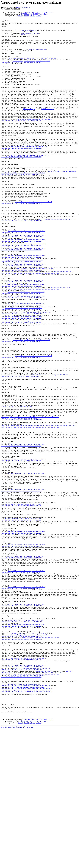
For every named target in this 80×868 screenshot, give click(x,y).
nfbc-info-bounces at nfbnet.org (25, 33)
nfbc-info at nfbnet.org (30, 36)
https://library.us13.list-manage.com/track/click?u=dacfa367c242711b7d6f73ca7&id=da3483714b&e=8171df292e (23, 565)
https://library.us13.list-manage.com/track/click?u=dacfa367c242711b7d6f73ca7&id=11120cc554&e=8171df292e (23, 285)
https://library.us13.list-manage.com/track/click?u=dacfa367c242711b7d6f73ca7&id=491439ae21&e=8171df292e (22, 741)
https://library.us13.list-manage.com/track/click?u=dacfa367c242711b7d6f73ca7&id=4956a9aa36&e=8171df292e (22, 309)
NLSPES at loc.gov (29, 127)
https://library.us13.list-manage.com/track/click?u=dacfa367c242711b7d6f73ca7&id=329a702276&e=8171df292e (24, 173)
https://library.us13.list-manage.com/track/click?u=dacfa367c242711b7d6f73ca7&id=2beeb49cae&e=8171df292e (23, 314)
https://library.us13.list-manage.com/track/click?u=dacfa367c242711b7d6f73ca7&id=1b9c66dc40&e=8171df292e (23, 701)
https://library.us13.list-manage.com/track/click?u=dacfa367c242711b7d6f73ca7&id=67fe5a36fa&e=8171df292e (26, 239)
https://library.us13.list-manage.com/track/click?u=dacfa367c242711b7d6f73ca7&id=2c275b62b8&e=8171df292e (23, 353)
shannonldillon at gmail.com (26, 38)
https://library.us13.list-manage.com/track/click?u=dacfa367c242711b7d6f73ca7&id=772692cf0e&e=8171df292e (23, 530)
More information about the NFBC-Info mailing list (17, 866)
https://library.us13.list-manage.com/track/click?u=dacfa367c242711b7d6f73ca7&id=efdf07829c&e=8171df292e (25, 405)
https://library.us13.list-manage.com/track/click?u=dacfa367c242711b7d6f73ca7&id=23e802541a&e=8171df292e (23, 347)
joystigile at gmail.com (23, 7)
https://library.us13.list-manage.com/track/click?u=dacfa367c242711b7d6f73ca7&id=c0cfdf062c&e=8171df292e (23, 295)
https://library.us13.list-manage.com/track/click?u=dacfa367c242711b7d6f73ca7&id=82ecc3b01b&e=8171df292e (23, 279)
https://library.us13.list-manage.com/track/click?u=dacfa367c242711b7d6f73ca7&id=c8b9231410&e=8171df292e (21, 619)
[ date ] (20, 16)
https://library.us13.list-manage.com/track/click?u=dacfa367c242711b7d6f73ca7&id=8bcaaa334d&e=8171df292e (23, 290)
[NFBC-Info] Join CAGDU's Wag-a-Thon (34, 14)
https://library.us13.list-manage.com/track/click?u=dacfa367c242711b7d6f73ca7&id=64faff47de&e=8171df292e (23, 585)
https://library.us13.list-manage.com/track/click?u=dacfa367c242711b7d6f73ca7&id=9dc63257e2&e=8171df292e (30, 762)
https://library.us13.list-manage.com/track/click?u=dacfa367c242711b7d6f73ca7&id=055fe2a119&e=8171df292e (37, 323)
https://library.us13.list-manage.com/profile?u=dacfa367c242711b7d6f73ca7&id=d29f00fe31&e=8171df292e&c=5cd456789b (26, 818)
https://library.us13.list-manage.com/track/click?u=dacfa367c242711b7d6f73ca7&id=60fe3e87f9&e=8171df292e (22, 747)
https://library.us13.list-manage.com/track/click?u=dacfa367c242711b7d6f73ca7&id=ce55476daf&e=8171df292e (23, 722)
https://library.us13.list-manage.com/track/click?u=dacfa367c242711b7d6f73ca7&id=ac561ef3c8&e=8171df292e (23, 304)
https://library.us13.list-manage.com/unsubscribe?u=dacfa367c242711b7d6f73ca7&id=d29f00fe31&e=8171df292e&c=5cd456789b (26, 825)
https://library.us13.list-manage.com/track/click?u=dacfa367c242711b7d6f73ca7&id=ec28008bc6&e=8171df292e (23, 548)
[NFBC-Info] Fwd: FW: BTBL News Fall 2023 (38, 12)
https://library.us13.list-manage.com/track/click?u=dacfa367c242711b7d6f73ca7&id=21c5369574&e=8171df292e (26, 799)
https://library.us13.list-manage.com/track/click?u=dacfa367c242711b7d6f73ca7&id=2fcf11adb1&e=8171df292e (23, 682)
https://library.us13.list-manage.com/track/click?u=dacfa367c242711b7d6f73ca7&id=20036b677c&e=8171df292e (26, 424)
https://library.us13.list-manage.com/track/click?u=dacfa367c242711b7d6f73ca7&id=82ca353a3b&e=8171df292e (21, 602)
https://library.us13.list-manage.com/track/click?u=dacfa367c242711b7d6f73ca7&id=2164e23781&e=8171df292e (26, 372)
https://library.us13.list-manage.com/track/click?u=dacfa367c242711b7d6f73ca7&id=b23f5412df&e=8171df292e (23, 333)
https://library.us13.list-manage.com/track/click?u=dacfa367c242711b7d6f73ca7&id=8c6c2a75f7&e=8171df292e (21, 377)
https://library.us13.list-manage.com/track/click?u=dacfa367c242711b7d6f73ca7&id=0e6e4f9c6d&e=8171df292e (27, 320)
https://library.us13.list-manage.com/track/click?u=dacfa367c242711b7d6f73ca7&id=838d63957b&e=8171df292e (23, 339)
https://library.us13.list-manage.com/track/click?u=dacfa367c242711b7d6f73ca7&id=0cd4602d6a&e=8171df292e (23, 635)
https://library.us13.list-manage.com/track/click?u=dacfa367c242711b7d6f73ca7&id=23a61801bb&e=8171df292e (23, 795)
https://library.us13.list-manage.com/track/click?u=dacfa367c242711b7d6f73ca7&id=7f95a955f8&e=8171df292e (23, 665)
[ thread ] (26, 16)
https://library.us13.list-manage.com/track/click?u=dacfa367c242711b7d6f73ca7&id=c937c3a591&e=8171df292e (36, 342)
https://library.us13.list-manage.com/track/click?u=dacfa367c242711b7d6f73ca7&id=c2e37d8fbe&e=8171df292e (35, 447)
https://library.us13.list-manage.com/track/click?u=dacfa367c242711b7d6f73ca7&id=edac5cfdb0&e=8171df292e (38, 260)
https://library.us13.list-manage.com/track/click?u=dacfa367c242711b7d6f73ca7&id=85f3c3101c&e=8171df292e (23, 274)
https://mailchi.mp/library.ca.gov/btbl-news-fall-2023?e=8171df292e (32, 66)
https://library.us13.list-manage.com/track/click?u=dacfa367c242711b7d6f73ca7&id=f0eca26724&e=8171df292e (21, 382)
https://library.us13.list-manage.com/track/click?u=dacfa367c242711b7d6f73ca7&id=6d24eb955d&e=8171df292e (24, 759)
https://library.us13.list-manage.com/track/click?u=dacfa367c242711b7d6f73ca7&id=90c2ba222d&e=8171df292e (23, 361)
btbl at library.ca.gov (38, 55)
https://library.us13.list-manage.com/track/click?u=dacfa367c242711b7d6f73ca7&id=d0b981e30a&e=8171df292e (23, 651)
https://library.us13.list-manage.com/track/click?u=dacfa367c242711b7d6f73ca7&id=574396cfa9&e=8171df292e (27, 140)
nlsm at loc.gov (9, 484)
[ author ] (39, 16)
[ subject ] (32, 16)
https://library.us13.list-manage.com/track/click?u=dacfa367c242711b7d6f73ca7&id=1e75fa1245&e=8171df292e (24, 184)
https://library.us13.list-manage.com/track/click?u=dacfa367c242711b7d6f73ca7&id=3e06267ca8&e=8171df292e (24, 808)
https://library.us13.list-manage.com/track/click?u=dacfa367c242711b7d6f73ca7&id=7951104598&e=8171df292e (25, 70)
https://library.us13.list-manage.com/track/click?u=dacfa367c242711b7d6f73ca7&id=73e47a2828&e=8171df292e (32, 804)
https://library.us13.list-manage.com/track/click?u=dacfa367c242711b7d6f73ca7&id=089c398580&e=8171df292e (23, 787)
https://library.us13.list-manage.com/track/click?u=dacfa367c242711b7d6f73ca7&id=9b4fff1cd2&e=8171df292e (21, 367)
